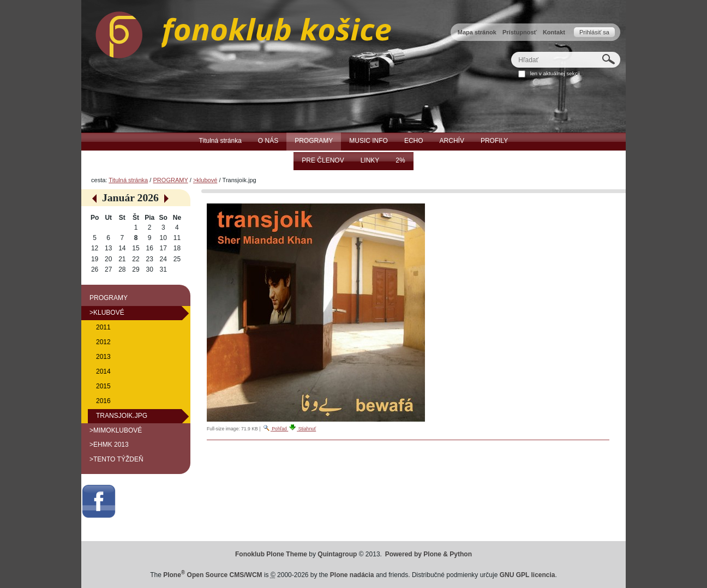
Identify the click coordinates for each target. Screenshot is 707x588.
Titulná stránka (128, 180)
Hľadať (511, 52)
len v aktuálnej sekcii (555, 73)
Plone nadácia (352, 575)
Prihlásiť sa (594, 32)
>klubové (205, 180)
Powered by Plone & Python (429, 554)
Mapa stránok (477, 32)
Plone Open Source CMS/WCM (212, 575)
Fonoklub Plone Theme (271, 554)
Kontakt (554, 32)
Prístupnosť (520, 32)
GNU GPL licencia (528, 575)
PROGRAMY (170, 180)
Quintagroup (337, 554)
